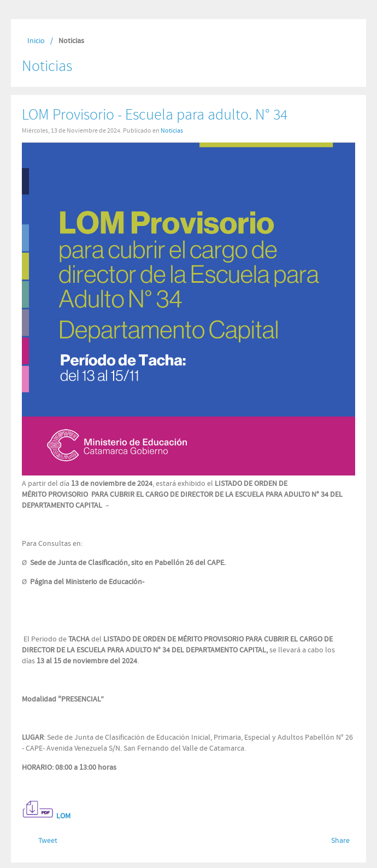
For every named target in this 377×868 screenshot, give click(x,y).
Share (340, 841)
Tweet (48, 841)
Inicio (36, 41)
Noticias (172, 130)
